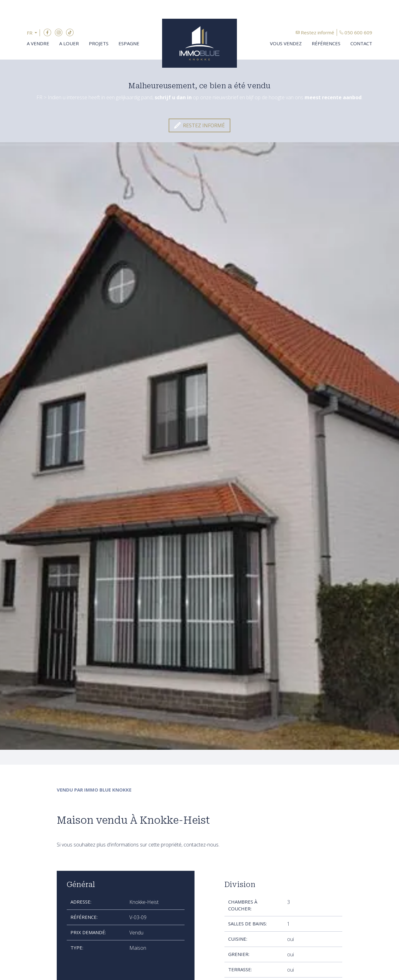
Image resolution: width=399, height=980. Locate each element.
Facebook (47, 32)
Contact (361, 43)
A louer (69, 43)
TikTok (70, 32)
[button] (33, 33)
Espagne (129, 43)
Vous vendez (286, 43)
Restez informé (317, 32)
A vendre (38, 43)
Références (326, 43)
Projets (99, 43)
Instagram (59, 32)
